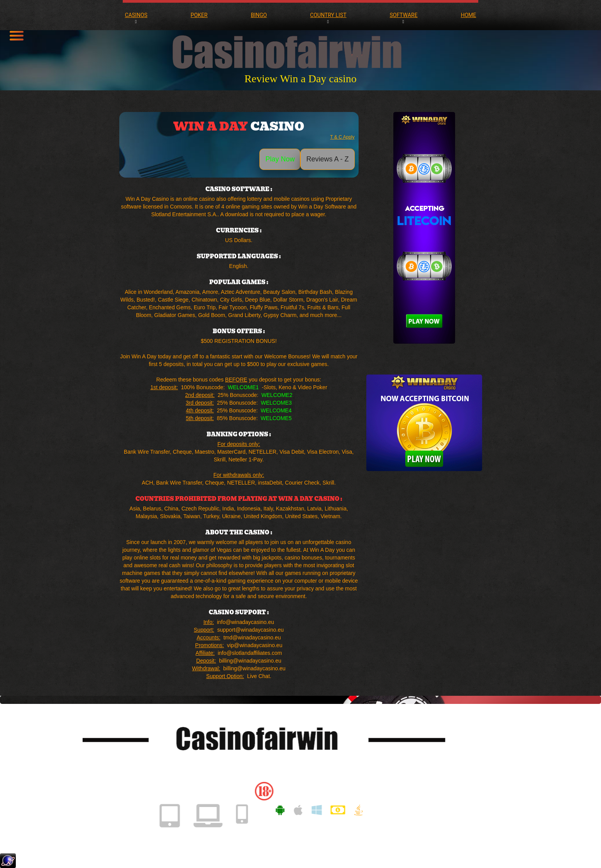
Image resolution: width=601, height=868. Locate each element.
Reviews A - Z (327, 159)
